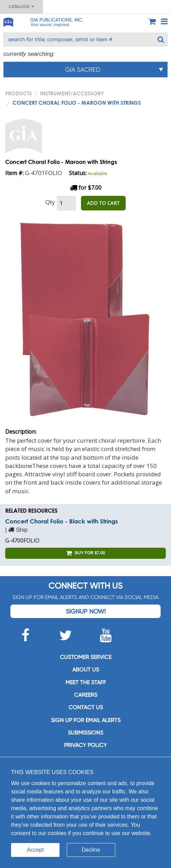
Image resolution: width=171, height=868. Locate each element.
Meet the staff (86, 682)
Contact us (86, 707)
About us (86, 670)
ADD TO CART (103, 203)
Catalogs (21, 7)
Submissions (85, 733)
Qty (50, 202)
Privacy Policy (85, 745)
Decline (91, 850)
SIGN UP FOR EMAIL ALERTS (86, 720)
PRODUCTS (19, 93)
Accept (35, 850)
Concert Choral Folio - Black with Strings (61, 521)
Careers (86, 695)
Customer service (86, 657)
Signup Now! (86, 611)
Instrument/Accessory (72, 93)
